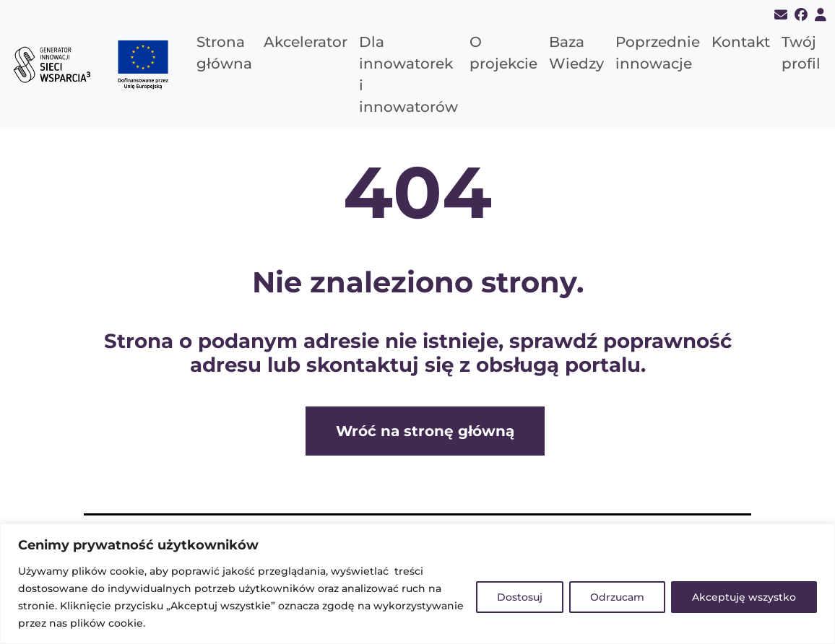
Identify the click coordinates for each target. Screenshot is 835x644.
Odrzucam (617, 597)
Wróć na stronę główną (425, 431)
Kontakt (741, 42)
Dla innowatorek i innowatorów (408, 74)
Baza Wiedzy (576, 53)
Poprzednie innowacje (658, 53)
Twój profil (801, 53)
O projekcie (503, 53)
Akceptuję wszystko (744, 597)
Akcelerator (306, 42)
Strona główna (224, 53)
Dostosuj (520, 597)
